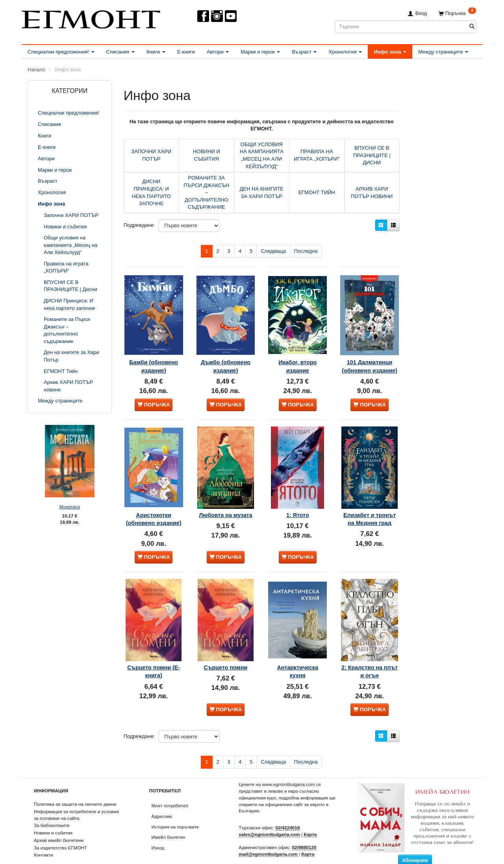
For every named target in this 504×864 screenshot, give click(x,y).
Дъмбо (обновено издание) (226, 357)
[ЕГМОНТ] (91, 18)
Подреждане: (139, 225)
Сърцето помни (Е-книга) (154, 653)
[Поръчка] (457, 13)
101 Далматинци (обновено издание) (370, 357)
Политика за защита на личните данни (75, 788)
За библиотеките (52, 809)
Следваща (273, 251)
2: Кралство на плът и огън (370, 653)
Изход (158, 832)
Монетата (70, 507)
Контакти (44, 839)
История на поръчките (175, 811)
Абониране (415, 844)
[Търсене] (472, 27)
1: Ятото (298, 499)
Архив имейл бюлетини (59, 824)
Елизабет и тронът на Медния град (369, 507)
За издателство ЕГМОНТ (60, 832)
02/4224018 (288, 811)
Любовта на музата (226, 503)
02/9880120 (304, 831)
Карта (310, 818)
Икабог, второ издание (297, 353)
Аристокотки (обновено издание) (154, 507)
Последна (306, 251)
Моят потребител (170, 789)
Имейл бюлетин (169, 821)
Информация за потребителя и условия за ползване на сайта (76, 799)
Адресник (162, 800)
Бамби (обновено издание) (154, 357)
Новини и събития (53, 817)
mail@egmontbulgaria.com (268, 838)
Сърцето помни (226, 649)
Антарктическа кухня (297, 653)
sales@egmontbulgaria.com (269, 818)
